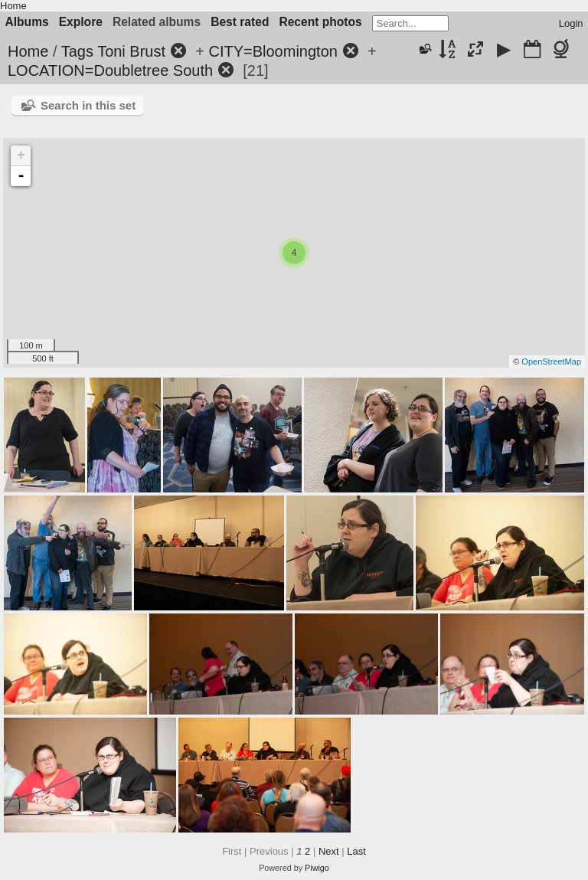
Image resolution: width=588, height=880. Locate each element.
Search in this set (88, 105)
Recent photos (320, 22)
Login (571, 23)
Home (13, 6)
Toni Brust (131, 51)
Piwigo (317, 868)
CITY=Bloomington (273, 51)
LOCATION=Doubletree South (110, 70)
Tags (77, 51)
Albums (27, 22)
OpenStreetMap (551, 361)
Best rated (240, 22)
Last (356, 851)
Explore (81, 22)
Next (329, 851)
